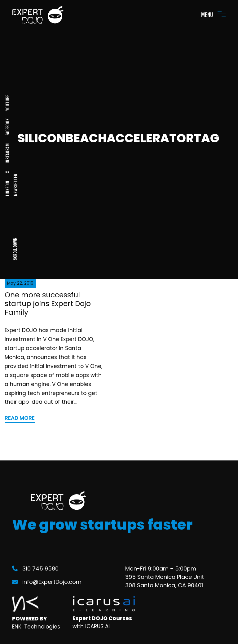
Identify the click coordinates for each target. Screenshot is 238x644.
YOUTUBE (8, 103)
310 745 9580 (35, 568)
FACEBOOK (8, 127)
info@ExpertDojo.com (47, 582)
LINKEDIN (8, 188)
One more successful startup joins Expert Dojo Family (48, 303)
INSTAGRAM (8, 153)
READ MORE (20, 418)
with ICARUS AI (91, 626)
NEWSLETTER (15, 185)
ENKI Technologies (36, 627)
